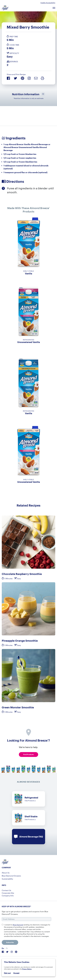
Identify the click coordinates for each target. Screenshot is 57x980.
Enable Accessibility (48, 3)
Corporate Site (8, 893)
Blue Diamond (18, 925)
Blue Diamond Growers (11, 876)
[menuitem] (3, 948)
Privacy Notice (27, 969)
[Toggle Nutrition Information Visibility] (43, 94)
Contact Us (6, 890)
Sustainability (7, 879)
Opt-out (7, 973)
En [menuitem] (3, 948)
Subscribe (10, 942)
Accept (16, 973)
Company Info (8, 896)
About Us (6, 873)
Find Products (28, 754)
